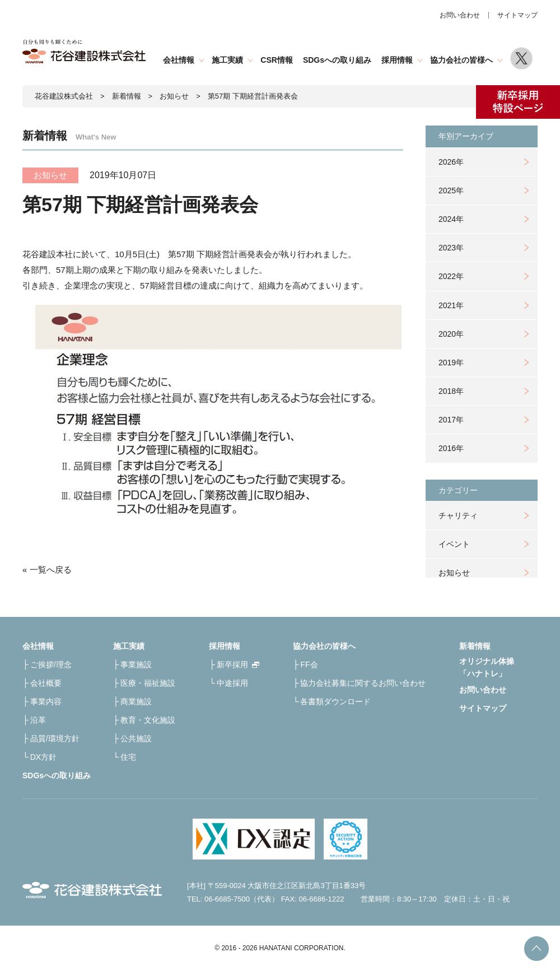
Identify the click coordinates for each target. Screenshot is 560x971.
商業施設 (136, 701)
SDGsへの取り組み (337, 60)
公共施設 (136, 738)
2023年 (451, 248)
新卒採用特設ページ (518, 102)
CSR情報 (277, 60)
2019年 (451, 363)
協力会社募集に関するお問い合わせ (363, 683)
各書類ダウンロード (335, 701)
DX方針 (43, 757)
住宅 (128, 757)
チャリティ (458, 515)
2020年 (451, 334)
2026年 (451, 162)
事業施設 (136, 665)
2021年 (451, 305)
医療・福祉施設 (148, 683)
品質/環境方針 (55, 738)
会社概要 (46, 683)
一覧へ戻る (51, 570)
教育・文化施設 (148, 720)
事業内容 (46, 701)
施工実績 (227, 60)
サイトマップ (517, 15)
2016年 (451, 448)
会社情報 (179, 60)
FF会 (309, 665)
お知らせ (454, 573)
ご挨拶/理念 (51, 665)
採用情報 (397, 60)
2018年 (451, 391)
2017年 (451, 420)
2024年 (451, 219)
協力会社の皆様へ (461, 60)
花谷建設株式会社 (64, 96)
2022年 (451, 276)
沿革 (38, 720)
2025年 (451, 191)
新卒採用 (232, 665)
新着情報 (127, 96)
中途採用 (232, 683)
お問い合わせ (460, 15)
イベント (454, 544)
